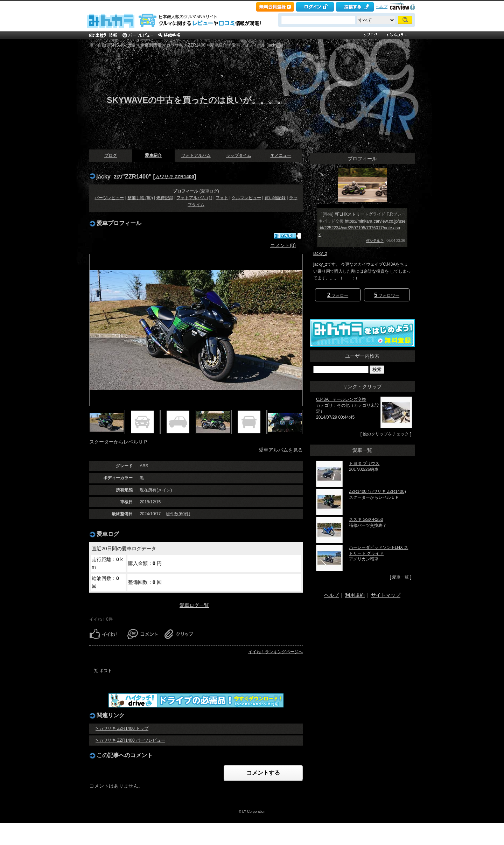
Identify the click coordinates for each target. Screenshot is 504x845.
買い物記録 (275, 198)
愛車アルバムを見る (281, 450)
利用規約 (355, 595)
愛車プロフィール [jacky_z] (257, 45)
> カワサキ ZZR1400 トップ (122, 728)
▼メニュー (281, 155)
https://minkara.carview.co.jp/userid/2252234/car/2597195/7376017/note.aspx (362, 228)
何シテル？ (375, 241)
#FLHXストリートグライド (360, 214)
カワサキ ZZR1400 (175, 177)
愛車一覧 (400, 577)
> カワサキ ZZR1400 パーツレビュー (130, 740)
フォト (222, 198)
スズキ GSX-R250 (366, 519)
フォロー (338, 295)
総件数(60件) (178, 514)
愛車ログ (209, 191)
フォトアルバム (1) (194, 198)
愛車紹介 (218, 45)
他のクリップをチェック (386, 434)
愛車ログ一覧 (194, 605)
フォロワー (387, 295)
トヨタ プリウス (364, 463)
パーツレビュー (109, 198)
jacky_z (320, 253)
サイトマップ (386, 595)
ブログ (111, 155)
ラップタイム (239, 155)
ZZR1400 (197, 45)
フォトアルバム (196, 155)
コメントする (263, 773)
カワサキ (175, 45)
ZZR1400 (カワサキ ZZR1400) (377, 491)
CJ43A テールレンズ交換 (341, 399)
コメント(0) (283, 245)
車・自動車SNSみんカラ (113, 45)
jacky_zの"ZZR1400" (124, 176)
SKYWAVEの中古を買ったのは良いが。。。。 (196, 100)
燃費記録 (165, 198)
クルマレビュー (246, 198)
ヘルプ (382, 7)
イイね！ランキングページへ (275, 652)
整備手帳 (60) (140, 198)
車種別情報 (151, 45)
